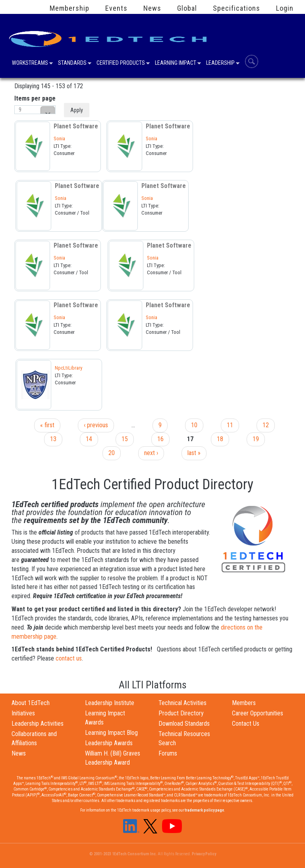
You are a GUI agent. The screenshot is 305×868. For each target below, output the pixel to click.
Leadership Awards (109, 743)
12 (266, 425)
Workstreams (30, 64)
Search (252, 61)
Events (116, 8)
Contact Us (246, 724)
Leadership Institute (110, 703)
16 (160, 439)
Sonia (59, 139)
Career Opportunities (258, 713)
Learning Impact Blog (111, 733)
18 (220, 439)
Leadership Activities (38, 724)
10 (194, 425)
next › (151, 453)
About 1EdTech (31, 703)
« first (47, 425)
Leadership (220, 64)
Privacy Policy (204, 854)
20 (112, 453)
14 (89, 439)
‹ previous (96, 425)
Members (244, 703)
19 (256, 439)
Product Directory (181, 713)
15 (125, 439)
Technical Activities (182, 703)
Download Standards (184, 724)
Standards (72, 64)
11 (230, 425)
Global (187, 8)
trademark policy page (204, 810)
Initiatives (23, 713)
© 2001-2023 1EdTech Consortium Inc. (123, 854)
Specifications (236, 8)
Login (285, 8)
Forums (168, 753)
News (152, 8)
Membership (69, 8)
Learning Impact (176, 64)
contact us (69, 658)
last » (194, 453)
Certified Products (121, 64)
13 (53, 439)
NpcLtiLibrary (69, 368)
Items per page (35, 98)
